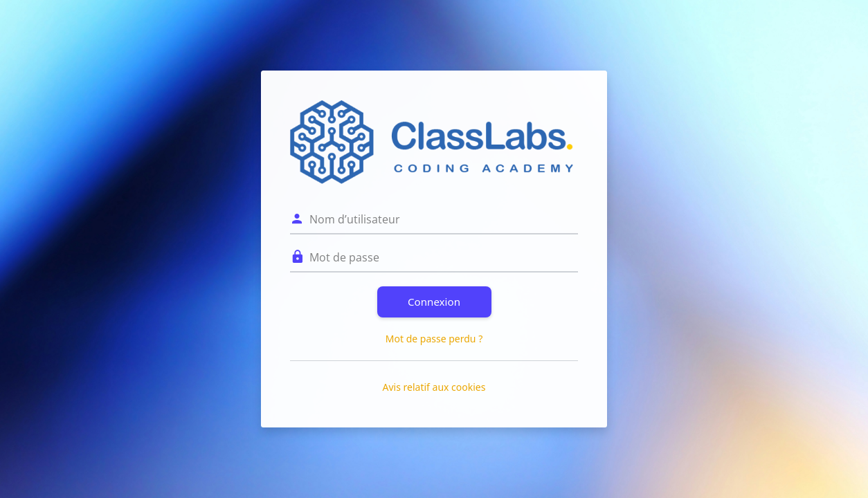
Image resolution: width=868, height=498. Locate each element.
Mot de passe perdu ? (434, 339)
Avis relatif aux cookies (434, 387)
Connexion (434, 302)
